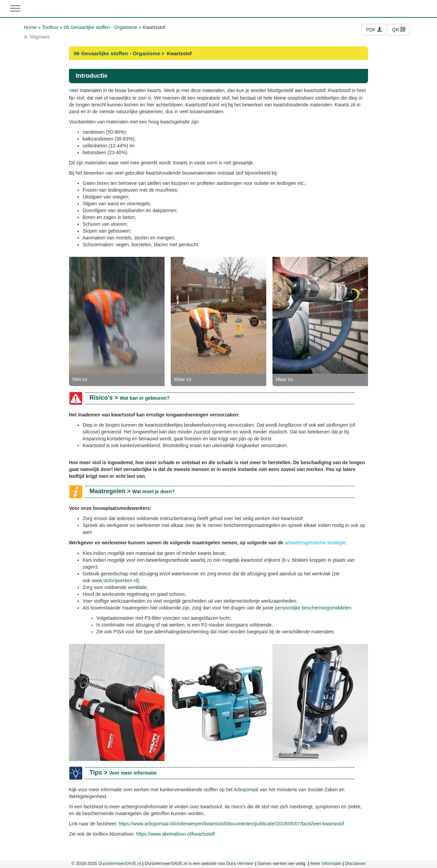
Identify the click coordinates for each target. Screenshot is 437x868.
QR (399, 30)
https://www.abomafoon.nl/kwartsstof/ (176, 834)
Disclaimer (355, 863)
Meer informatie (326, 863)
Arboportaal (246, 790)
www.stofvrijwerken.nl (114, 580)
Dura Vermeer (240, 863)
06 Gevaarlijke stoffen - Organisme (101, 27)
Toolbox (50, 27)
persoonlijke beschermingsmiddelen (313, 608)
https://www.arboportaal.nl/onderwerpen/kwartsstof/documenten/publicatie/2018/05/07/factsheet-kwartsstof (231, 824)
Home (30, 27)
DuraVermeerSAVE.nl (120, 863)
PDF (374, 30)
